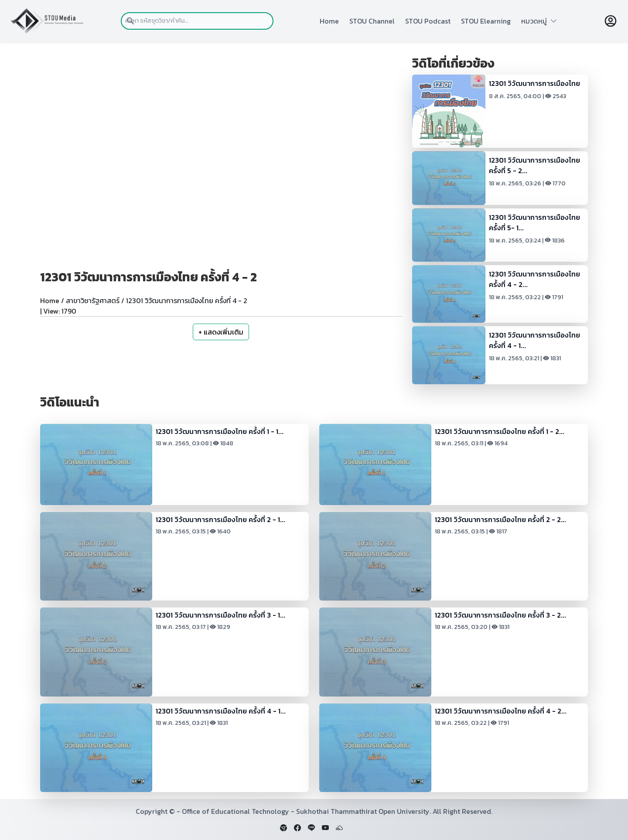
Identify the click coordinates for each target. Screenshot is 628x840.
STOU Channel (372, 21)
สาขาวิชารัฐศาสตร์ (93, 300)
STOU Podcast (428, 21)
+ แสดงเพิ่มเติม (221, 332)
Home (329, 21)
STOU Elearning (486, 21)
